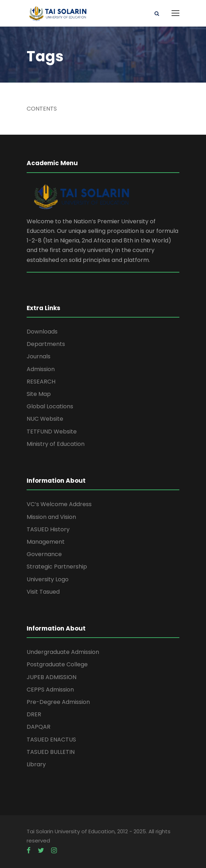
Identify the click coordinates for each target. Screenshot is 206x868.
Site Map (39, 394)
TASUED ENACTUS (51, 740)
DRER (34, 714)
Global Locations (50, 406)
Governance (44, 554)
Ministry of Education (56, 444)
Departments (46, 344)
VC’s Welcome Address (59, 504)
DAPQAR (39, 727)
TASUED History (48, 529)
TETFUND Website (52, 432)
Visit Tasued (43, 592)
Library (36, 764)
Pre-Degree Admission (58, 702)
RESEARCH (41, 382)
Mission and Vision (51, 517)
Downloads (42, 332)
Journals (39, 356)
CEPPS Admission (50, 690)
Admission (41, 369)
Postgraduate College (57, 664)
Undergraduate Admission (63, 652)
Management (46, 542)
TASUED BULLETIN (51, 752)
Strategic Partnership (57, 567)
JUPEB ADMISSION (51, 677)
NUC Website (45, 419)
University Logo (48, 579)
